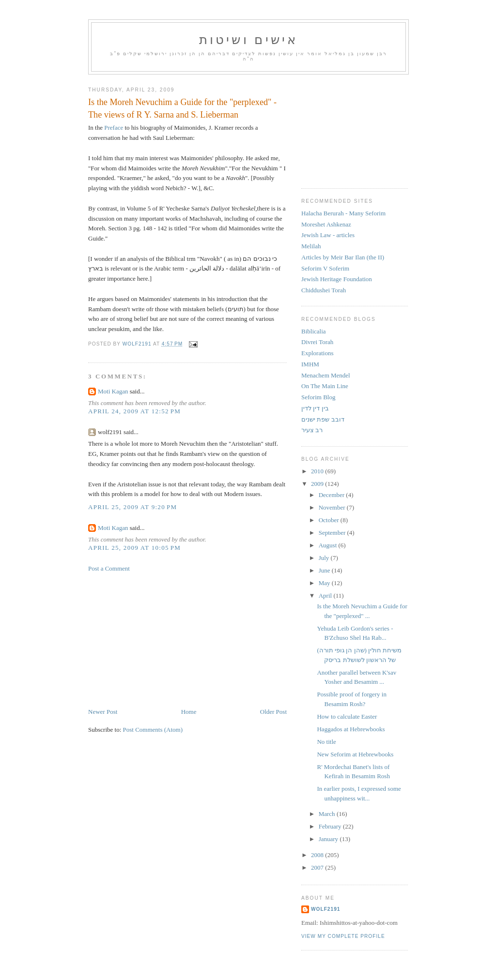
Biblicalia (314, 331)
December (333, 495)
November (333, 507)
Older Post (273, 712)
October (330, 520)
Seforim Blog (318, 397)
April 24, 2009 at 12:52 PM (134, 411)
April (326, 596)
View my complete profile (343, 936)
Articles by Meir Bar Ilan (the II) (343, 257)
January (329, 839)
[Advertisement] (161, 639)
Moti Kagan (113, 391)
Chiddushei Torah (324, 290)
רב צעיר (312, 430)
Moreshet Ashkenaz (326, 224)
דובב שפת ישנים (323, 419)
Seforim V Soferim (325, 268)
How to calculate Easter (347, 716)
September (333, 533)
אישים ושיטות (249, 40)
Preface (113, 128)
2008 (318, 855)
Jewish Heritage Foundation (337, 279)
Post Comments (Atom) (153, 730)
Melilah (311, 246)
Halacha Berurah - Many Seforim (343, 213)
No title (326, 742)
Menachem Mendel (326, 375)
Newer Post (103, 712)
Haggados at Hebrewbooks (351, 729)
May (325, 583)
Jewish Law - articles (328, 235)
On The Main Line (325, 386)
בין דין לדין (315, 408)
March (328, 814)
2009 (318, 484)
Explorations (317, 353)
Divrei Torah (317, 342)
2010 (318, 471)
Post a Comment (109, 568)
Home (189, 712)
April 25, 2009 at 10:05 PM (134, 548)
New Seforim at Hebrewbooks (355, 754)
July (325, 558)
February (331, 826)
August (329, 545)
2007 (318, 867)
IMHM (310, 364)
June (325, 570)
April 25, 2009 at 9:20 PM (132, 507)
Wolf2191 (325, 909)
